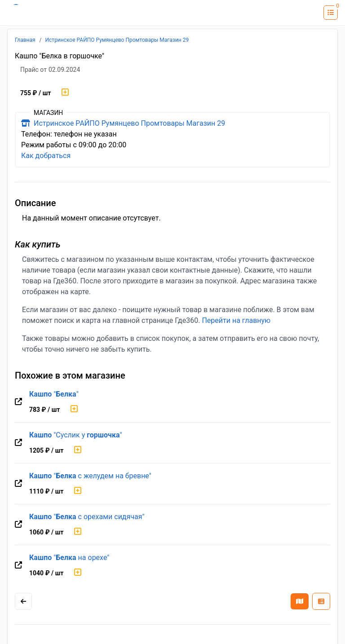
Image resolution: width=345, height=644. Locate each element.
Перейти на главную (236, 320)
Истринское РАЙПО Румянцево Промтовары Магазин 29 (117, 40)
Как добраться (46, 156)
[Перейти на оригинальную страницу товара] (18, 402)
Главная (25, 40)
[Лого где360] (34, 13)
